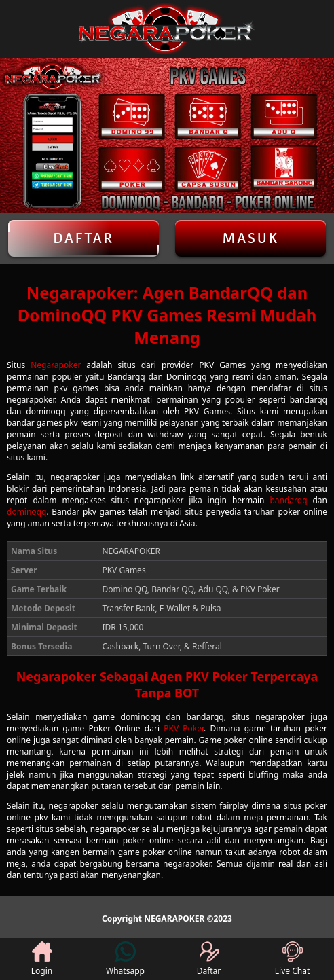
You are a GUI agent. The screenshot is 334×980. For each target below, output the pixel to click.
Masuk (250, 238)
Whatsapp (125, 959)
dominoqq (26, 512)
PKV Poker (184, 728)
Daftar (83, 238)
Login (42, 959)
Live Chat (292, 959)
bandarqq (288, 500)
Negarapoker (56, 365)
